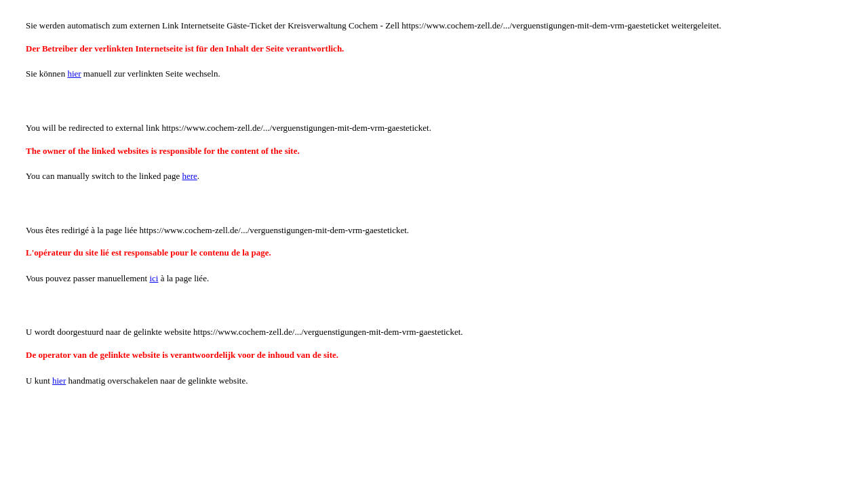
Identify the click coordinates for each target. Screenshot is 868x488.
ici (154, 278)
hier (74, 74)
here (189, 176)
